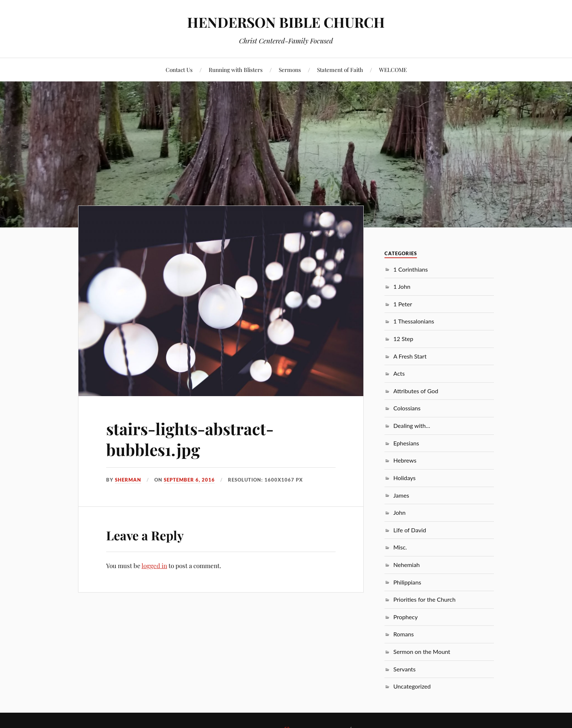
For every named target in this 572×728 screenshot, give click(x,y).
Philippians (407, 582)
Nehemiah (406, 565)
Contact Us (179, 70)
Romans (403, 634)
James (401, 495)
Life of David (410, 530)
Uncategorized (412, 686)
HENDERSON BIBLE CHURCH (286, 22)
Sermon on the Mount (422, 652)
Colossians (407, 408)
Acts (399, 373)
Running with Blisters (236, 70)
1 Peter (403, 304)
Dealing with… (412, 426)
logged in (154, 566)
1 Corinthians (411, 269)
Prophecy (405, 617)
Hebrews (405, 460)
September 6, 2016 (189, 480)
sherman (128, 480)
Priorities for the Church (424, 599)
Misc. (400, 547)
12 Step (403, 339)
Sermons (290, 70)
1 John (402, 286)
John (399, 512)
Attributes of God (416, 391)
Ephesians (406, 443)
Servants (404, 669)
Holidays (404, 478)
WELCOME (393, 70)
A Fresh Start (410, 356)
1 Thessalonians (414, 321)
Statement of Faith (340, 70)
